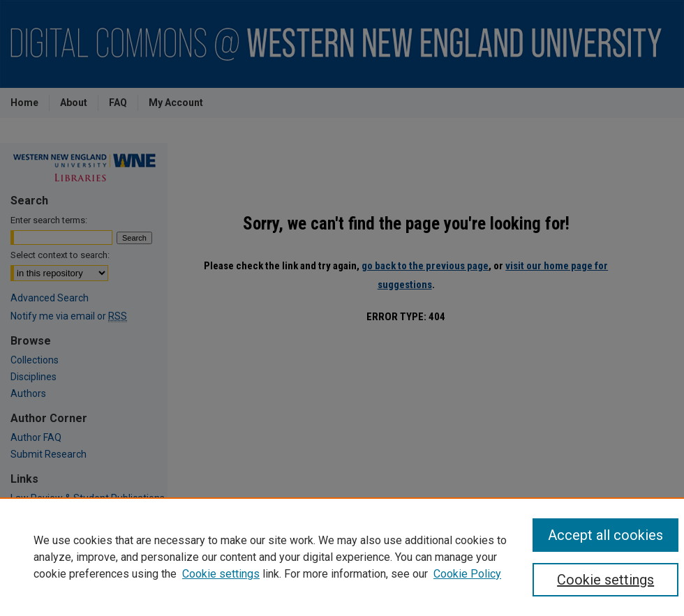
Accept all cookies (605, 535)
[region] (342, 557)
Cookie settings (221, 574)
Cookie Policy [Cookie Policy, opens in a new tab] (467, 574)
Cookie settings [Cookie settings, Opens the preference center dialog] (605, 580)
